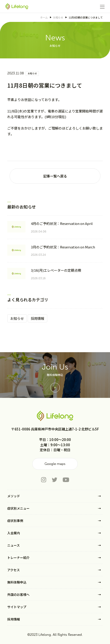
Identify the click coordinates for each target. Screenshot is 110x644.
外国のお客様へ (18, 594)
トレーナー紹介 (18, 558)
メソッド (14, 496)
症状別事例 (15, 521)
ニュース (14, 545)
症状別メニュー (18, 508)
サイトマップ (17, 607)
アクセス (14, 570)
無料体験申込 (17, 582)
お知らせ (58, 17)
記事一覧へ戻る (55, 176)
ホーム (44, 17)
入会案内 (14, 533)
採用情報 (37, 318)
